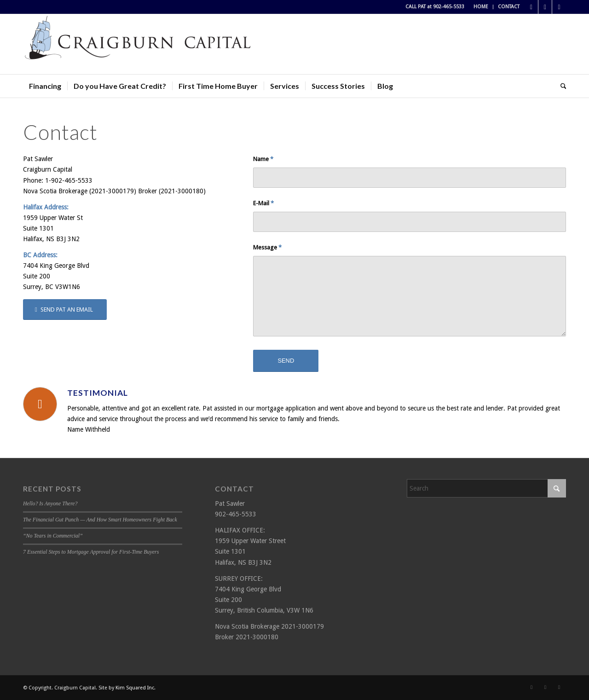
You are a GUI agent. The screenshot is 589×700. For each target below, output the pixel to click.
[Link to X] (545, 7)
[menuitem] (481, 7)
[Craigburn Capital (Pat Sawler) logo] (138, 44)
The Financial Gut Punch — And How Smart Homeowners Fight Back (100, 520)
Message (267, 247)
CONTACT (509, 7)
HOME (481, 7)
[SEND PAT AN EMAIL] (65, 310)
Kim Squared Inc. (136, 688)
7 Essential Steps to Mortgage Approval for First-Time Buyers (91, 552)
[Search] (560, 86)
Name (263, 159)
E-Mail (263, 203)
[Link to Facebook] (531, 7)
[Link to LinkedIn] (559, 7)
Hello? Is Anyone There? (50, 503)
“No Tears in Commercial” (53, 536)
